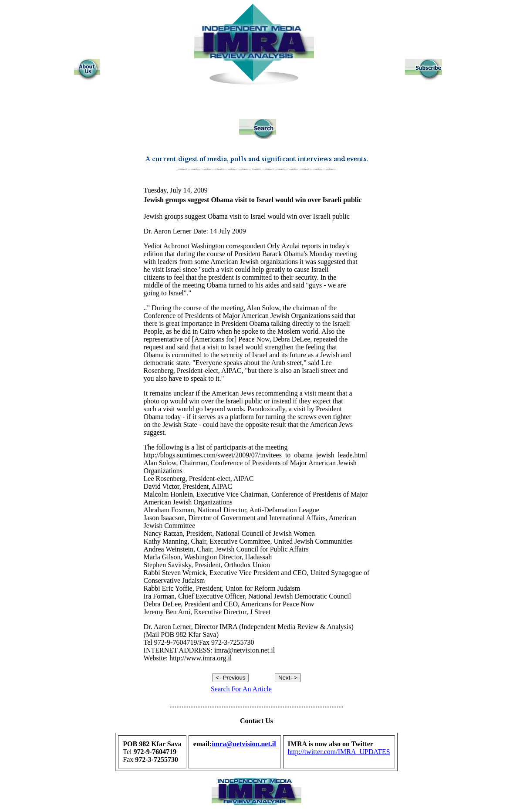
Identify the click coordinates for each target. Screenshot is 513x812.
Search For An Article (241, 689)
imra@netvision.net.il (244, 744)
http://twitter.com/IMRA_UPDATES (339, 752)
